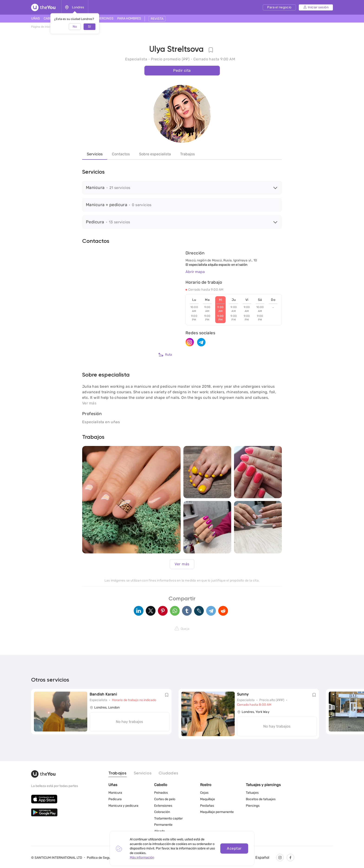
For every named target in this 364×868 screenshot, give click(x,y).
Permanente (163, 825)
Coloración (162, 812)
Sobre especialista (155, 154)
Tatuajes (252, 793)
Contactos (121, 154)
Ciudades (168, 773)
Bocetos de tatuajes (261, 799)
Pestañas (207, 806)
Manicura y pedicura (123, 806)
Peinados (161, 793)
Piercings (253, 806)
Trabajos (187, 154)
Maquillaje (208, 799)
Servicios (95, 154)
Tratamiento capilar (168, 818)
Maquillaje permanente (217, 812)
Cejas (204, 793)
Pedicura (115, 799)
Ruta (165, 355)
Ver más (182, 564)
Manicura (115, 793)
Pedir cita (182, 70)
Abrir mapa (195, 272)
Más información (142, 857)
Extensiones (163, 806)
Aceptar (234, 848)
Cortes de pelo (165, 799)
